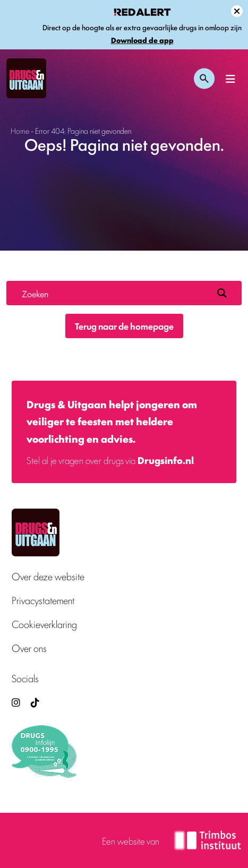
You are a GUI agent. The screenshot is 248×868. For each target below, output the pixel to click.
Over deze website (48, 576)
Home (20, 130)
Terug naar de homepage (124, 326)
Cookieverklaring (44, 624)
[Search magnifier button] (222, 293)
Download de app (142, 40)
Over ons (29, 648)
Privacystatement (43, 600)
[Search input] (115, 293)
